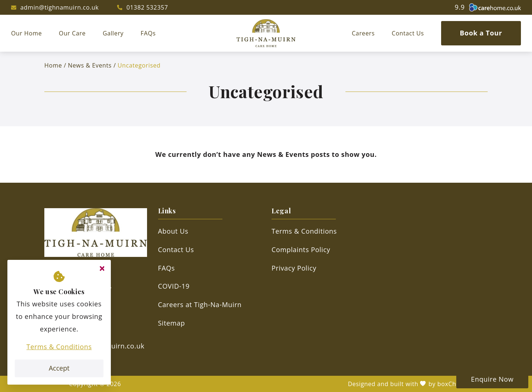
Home (53, 65)
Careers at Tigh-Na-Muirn (200, 305)
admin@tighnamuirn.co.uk (59, 7)
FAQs (167, 268)
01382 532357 (147, 7)
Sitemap (172, 323)
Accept (59, 368)
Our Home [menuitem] (26, 33)
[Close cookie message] (102, 269)
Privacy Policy (294, 268)
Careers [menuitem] (363, 33)
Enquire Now (492, 379)
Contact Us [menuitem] (408, 33)
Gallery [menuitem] (113, 33)
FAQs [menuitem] (148, 33)
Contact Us (176, 250)
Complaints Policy (301, 250)
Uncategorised (139, 65)
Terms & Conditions (59, 347)
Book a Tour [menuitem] (481, 33)
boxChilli (450, 384)
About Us (173, 231)
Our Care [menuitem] (72, 33)
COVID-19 (174, 286)
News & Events (90, 65)
